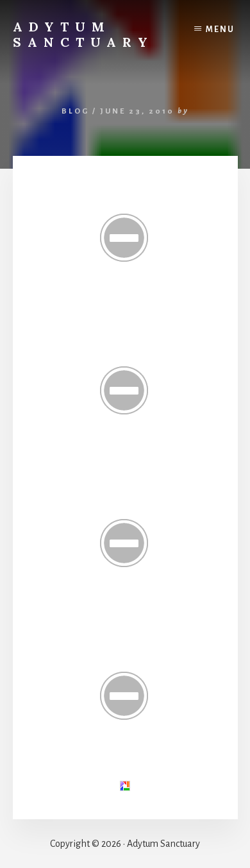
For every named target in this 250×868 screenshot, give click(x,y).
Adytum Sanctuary (83, 34)
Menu (220, 30)
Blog (75, 111)
